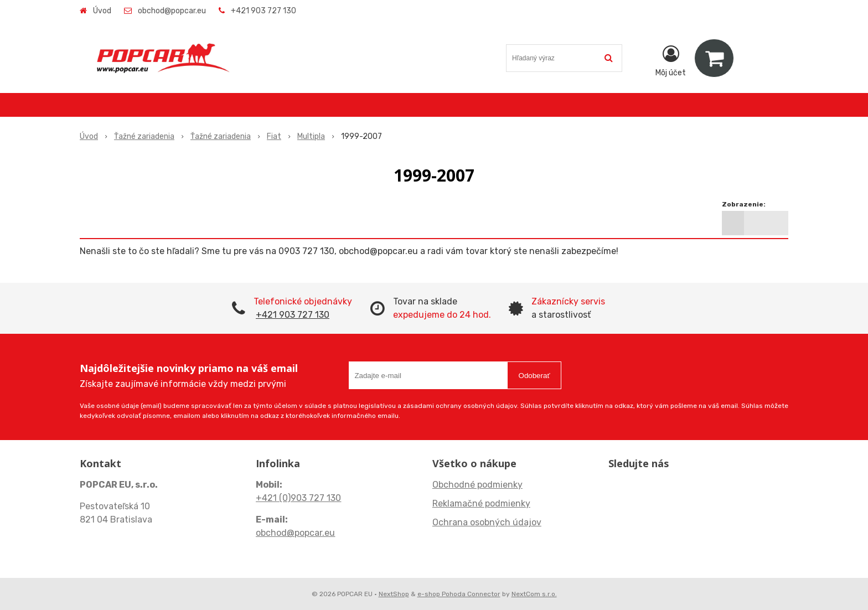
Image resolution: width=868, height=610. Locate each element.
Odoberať (534, 376)
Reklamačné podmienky (481, 503)
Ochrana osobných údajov (487, 522)
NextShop (394, 594)
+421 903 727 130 (263, 11)
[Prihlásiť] (671, 60)
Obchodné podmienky (477, 485)
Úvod (102, 11)
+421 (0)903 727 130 (298, 498)
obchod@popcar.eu (172, 11)
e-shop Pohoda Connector (459, 594)
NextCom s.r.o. (534, 594)
